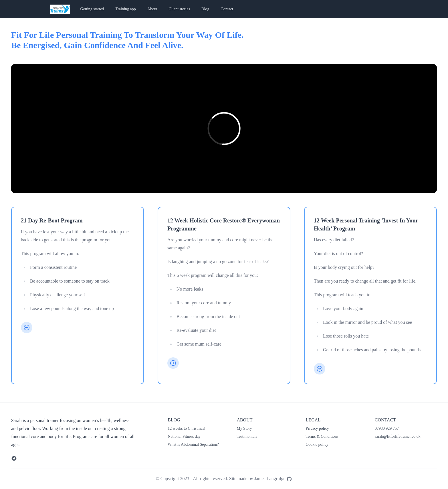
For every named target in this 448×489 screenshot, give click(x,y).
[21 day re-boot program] (27, 328)
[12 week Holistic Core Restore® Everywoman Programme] (173, 363)
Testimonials (247, 436)
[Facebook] (14, 458)
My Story (244, 428)
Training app (125, 9)
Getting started (92, 9)
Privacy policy (317, 428)
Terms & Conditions (322, 436)
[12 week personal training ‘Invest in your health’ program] (320, 369)
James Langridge (273, 479)
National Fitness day (184, 436)
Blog (205, 9)
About (152, 9)
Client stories (179, 9)
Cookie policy (317, 444)
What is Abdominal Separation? (193, 444)
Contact (227, 9)
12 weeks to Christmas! (187, 428)
